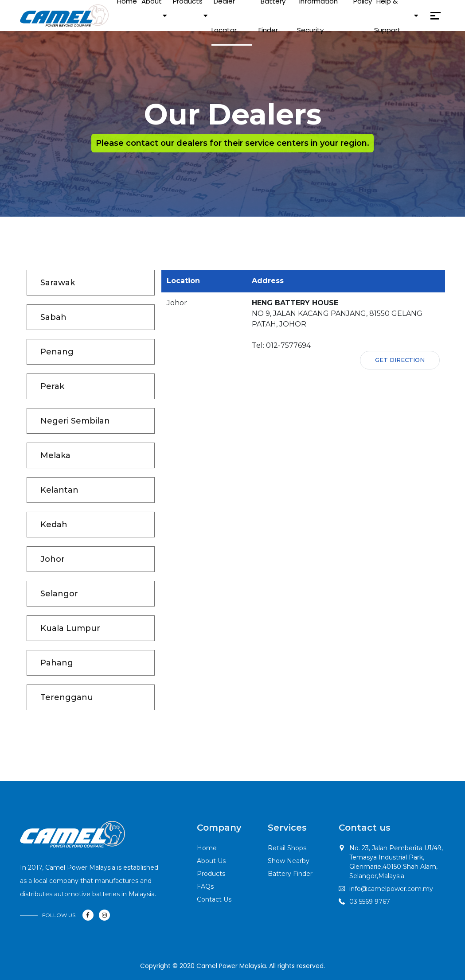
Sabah (53, 317)
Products (211, 874)
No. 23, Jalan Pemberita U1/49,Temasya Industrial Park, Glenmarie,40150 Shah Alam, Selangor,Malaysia (396, 862)
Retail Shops (287, 848)
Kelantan (59, 490)
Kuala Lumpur (70, 628)
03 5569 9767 (370, 902)
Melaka (55, 455)
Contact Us (214, 899)
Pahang (57, 663)
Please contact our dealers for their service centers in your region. (232, 143)
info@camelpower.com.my (391, 889)
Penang (57, 352)
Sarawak (58, 283)
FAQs (205, 887)
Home (207, 848)
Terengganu (67, 697)
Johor (53, 559)
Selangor (59, 594)
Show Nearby (289, 861)
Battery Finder (290, 874)
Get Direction (400, 360)
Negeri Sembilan (75, 421)
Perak (52, 386)
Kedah (54, 525)
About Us (211, 861)
